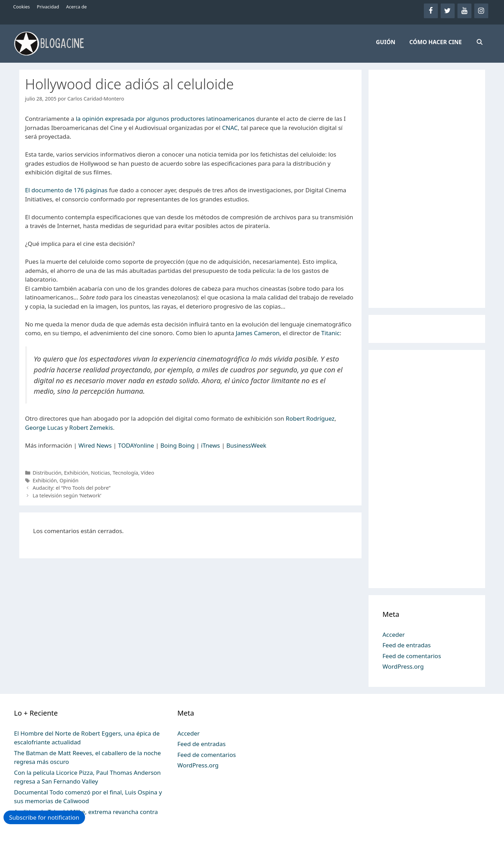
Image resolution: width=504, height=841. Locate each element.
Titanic (331, 333)
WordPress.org (403, 666)
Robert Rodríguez (310, 418)
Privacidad (48, 7)
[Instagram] (481, 11)
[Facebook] (431, 11)
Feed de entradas (407, 645)
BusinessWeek (246, 445)
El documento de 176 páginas (66, 190)
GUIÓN (386, 42)
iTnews (210, 445)
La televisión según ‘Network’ (67, 495)
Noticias (100, 473)
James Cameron (257, 333)
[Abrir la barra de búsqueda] (479, 42)
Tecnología (125, 473)
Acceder (394, 635)
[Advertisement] (427, 189)
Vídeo (147, 473)
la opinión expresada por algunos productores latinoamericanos (165, 119)
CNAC (230, 128)
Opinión (69, 480)
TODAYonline (136, 445)
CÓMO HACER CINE (436, 42)
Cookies (22, 7)
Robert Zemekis (91, 428)
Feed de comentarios (412, 656)
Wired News (95, 445)
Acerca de (76, 7)
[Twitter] (448, 11)
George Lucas (44, 428)
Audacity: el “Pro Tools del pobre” (71, 488)
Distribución (47, 473)
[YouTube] (464, 11)
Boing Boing (177, 445)
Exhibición (76, 473)
